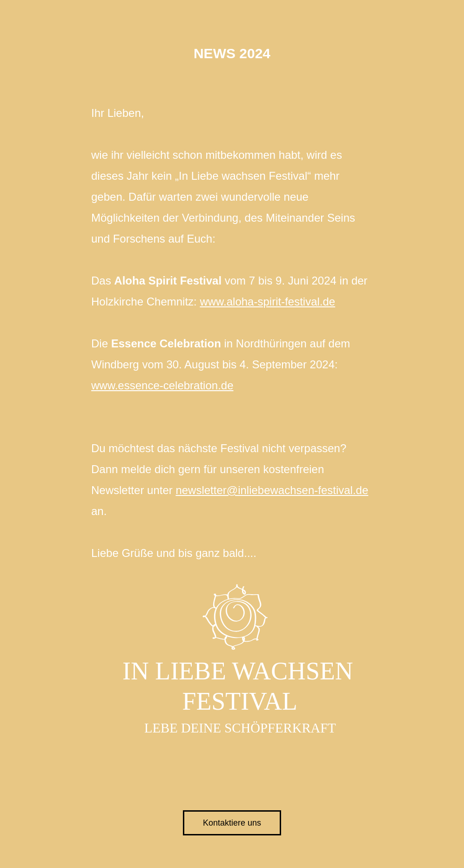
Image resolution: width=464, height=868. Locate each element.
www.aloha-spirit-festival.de (267, 302)
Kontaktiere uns (232, 823)
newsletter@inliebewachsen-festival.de (272, 490)
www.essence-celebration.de (162, 385)
